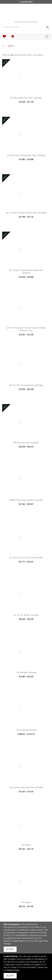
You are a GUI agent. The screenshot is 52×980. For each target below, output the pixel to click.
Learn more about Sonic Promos (26, 22)
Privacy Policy (13, 970)
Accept (10, 949)
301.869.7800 (27, 2)
